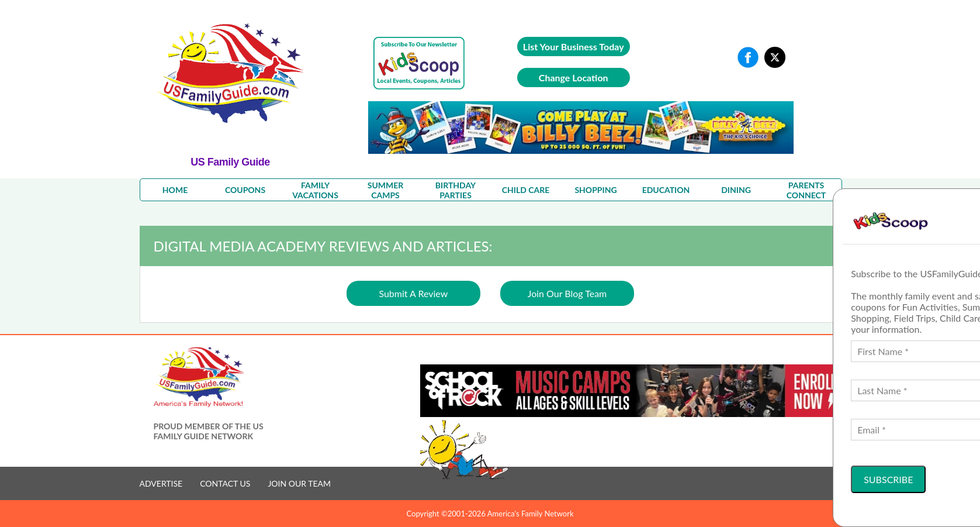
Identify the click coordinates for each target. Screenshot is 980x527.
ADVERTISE (161, 483)
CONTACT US (225, 483)
